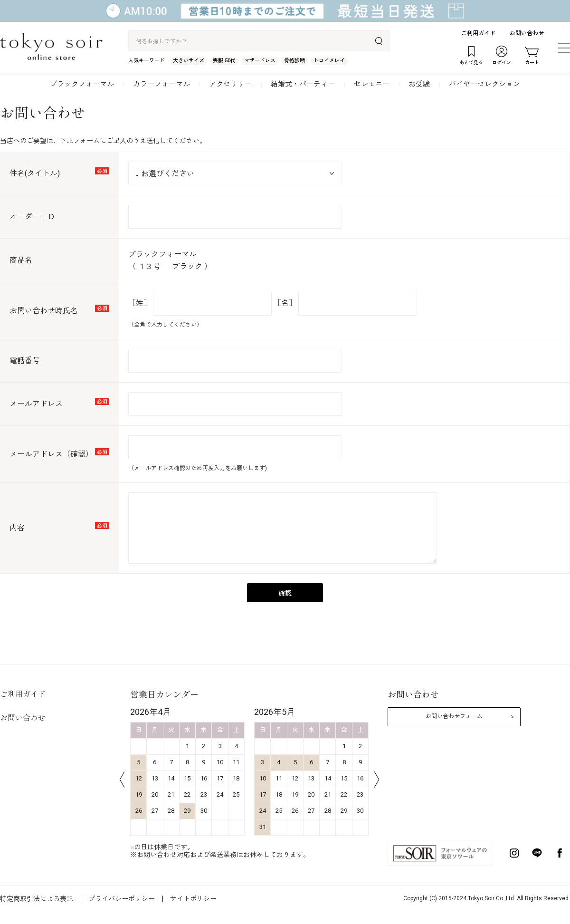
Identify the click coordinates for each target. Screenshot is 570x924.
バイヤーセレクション (484, 84)
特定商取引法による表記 (37, 899)
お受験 (419, 84)
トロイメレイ (329, 61)
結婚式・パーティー (303, 84)
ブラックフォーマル (82, 84)
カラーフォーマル (161, 84)
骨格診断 (294, 61)
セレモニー (372, 84)
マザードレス (260, 61)
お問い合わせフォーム (454, 716)
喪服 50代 (224, 61)
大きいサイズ (189, 61)
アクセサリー (230, 84)
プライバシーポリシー (122, 899)
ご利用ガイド (478, 33)
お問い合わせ (527, 33)
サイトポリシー (193, 899)
